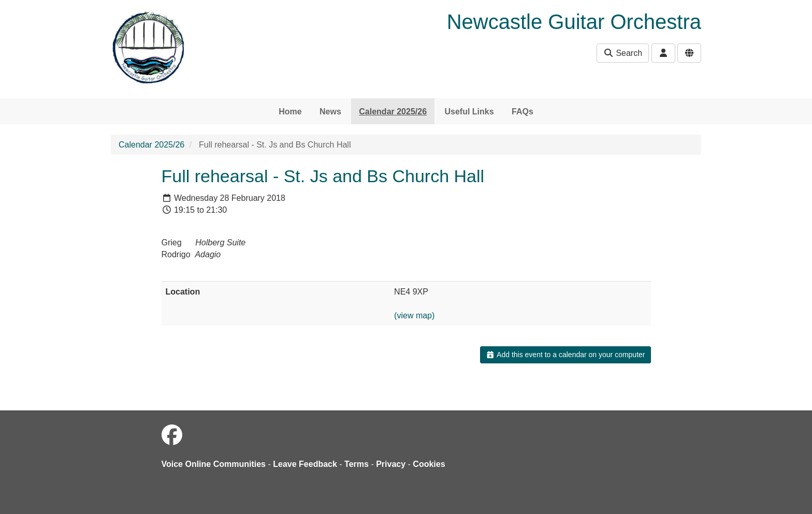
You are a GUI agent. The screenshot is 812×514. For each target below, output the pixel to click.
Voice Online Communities (214, 464)
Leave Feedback (305, 464)
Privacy (391, 464)
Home (290, 112)
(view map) (414, 315)
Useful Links (469, 112)
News (330, 112)
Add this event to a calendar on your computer (565, 355)
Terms (357, 464)
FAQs (523, 112)
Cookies (429, 464)
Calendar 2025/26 (393, 112)
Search (623, 53)
